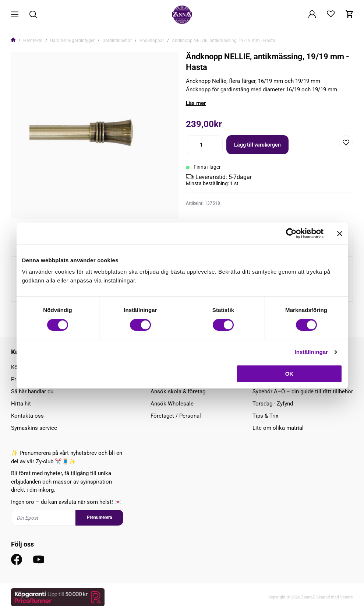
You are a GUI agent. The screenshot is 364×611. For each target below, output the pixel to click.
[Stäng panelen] (340, 233)
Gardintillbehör (117, 41)
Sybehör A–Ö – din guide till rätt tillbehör (303, 391)
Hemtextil (33, 41)
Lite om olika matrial (278, 428)
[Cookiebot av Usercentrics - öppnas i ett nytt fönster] (291, 233)
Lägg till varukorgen (257, 145)
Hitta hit (21, 404)
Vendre (347, 597)
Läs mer (196, 103)
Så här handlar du (32, 391)
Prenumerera (99, 517)
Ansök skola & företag (178, 391)
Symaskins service (34, 428)
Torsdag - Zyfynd (273, 404)
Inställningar (311, 352)
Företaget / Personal (176, 416)
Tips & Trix (265, 416)
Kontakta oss (27, 416)
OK (289, 374)
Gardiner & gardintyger (72, 41)
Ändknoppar (152, 41)
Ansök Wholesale (172, 404)
